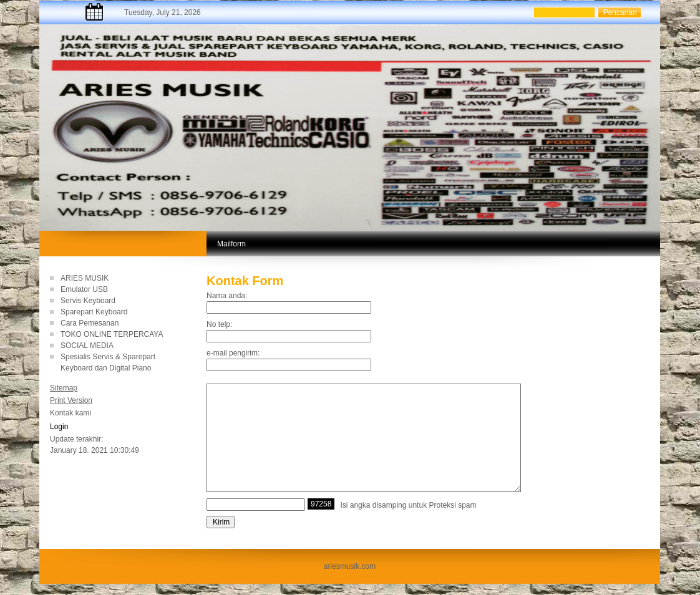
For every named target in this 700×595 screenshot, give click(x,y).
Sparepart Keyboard (94, 312)
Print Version (71, 400)
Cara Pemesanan (90, 323)
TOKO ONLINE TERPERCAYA (112, 334)
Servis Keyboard (88, 301)
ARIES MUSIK (85, 278)
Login (59, 427)
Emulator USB (84, 289)
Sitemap (64, 388)
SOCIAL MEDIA (87, 346)
